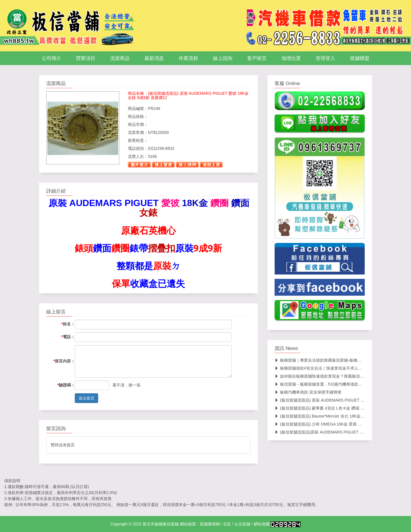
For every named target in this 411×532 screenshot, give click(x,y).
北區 (227, 524)
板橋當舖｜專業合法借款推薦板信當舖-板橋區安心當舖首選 (330, 360)
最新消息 (154, 58)
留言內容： (64, 361)
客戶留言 (257, 58)
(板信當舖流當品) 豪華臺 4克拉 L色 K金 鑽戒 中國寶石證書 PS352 (336, 408)
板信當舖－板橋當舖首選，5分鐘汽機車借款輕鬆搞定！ (326, 384)
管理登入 (325, 58)
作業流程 (188, 58)
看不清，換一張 (126, 385)
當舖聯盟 (360, 58)
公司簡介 (51, 58)
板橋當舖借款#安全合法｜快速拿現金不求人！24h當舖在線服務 (334, 368)
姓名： (68, 324)
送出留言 (86, 398)
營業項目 (86, 58)
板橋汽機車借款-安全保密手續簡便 (308, 392)
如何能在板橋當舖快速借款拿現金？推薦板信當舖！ (323, 376)
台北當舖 (242, 524)
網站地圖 (262, 524)
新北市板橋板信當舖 (161, 524)
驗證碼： (66, 385)
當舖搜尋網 (210, 524)
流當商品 (120, 58)
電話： (68, 337)
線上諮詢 (223, 58)
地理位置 (291, 58)
